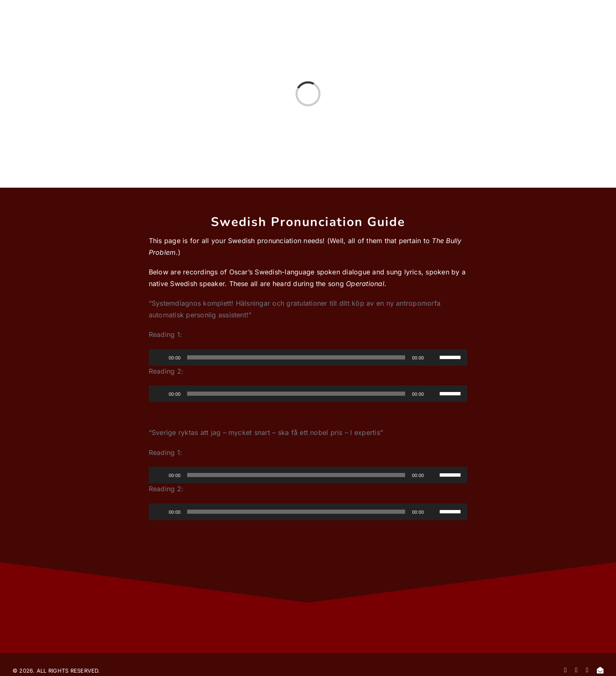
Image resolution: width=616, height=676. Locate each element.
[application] (308, 357)
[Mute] (433, 357)
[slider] (296, 357)
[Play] (160, 357)
